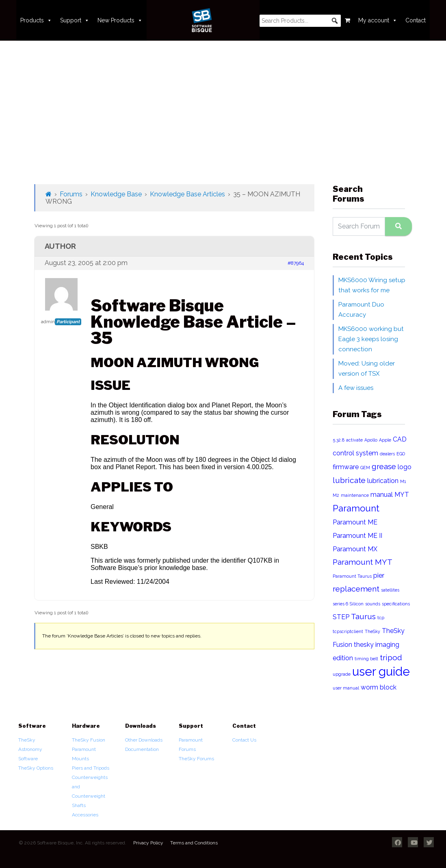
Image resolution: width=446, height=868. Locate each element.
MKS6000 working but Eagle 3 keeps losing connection (371, 339)
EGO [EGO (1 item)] (401, 454)
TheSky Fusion (89, 740)
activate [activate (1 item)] (354, 440)
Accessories (85, 815)
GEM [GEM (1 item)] (365, 468)
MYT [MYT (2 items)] (402, 495)
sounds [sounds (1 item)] (373, 604)
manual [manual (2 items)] (382, 495)
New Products (120, 20)
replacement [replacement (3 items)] (356, 589)
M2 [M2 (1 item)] (336, 495)
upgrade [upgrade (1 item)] (342, 674)
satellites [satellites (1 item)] (390, 590)
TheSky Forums (196, 759)
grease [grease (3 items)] (384, 467)
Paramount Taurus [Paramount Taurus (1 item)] (352, 576)
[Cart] (347, 20)
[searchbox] (300, 21)
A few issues (356, 388)
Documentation (142, 749)
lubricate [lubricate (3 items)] (349, 480)
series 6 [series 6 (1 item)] (340, 604)
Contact (416, 20)
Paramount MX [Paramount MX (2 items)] (355, 549)
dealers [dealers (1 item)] (387, 454)
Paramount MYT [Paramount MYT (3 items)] (363, 562)
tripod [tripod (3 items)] (391, 658)
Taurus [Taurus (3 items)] (363, 617)
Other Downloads (144, 740)
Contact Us (244, 740)
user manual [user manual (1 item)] (346, 688)
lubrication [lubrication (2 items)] (383, 481)
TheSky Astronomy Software (30, 749)
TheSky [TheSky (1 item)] (372, 631)
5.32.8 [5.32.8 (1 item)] (339, 440)
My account (378, 20)
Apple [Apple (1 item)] (385, 440)
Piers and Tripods (91, 768)
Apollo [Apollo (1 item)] (371, 440)
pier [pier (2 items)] (379, 575)
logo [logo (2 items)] (405, 467)
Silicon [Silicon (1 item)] (357, 604)
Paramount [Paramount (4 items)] (356, 508)
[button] (335, 21)
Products (36, 20)
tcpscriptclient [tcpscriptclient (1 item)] (348, 631)
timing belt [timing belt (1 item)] (366, 659)
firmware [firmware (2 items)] (346, 467)
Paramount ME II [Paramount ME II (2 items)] (357, 536)
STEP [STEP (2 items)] (341, 617)
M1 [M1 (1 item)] (403, 481)
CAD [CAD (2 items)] (400, 439)
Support (75, 20)
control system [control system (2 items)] (355, 453)
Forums (71, 194)
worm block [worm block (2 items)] (379, 687)
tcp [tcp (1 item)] (381, 618)
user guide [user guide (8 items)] (381, 671)
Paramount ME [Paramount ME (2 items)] (355, 522)
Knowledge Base (116, 194)
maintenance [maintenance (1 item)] (355, 495)
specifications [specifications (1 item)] (396, 604)
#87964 (296, 263)
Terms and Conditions (194, 843)
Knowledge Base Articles (187, 194)
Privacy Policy (148, 843)
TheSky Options (36, 768)
